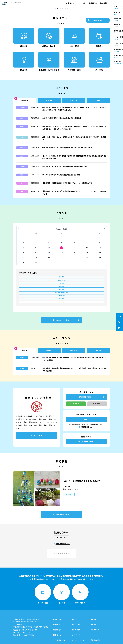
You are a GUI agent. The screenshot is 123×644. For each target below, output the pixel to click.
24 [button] (36, 260)
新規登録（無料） (92, 383)
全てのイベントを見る (66, 305)
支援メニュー (71, 4)
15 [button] (100, 250)
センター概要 (76, 612)
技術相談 (29, 283)
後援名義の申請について (98, 628)
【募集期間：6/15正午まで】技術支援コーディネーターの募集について (69, 186)
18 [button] (49, 255)
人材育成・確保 (72, 283)
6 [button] (74, 245)
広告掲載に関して (96, 622)
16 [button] (23, 255)
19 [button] (61, 255)
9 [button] (23, 250)
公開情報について (58, 628)
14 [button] (87, 250)
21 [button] (87, 255)
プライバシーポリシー (79, 622)
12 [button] (61, 250)
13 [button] (74, 250)
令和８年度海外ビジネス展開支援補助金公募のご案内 (62, 177)
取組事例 (103, 4)
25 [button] (49, 260)
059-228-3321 (27, 612)
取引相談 (94, 283)
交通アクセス (95, 612)
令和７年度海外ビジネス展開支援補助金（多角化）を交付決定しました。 (70, 150)
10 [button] (36, 250)
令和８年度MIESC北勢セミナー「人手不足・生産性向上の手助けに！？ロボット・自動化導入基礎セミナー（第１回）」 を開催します (74, 130)
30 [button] (23, 265)
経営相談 (29, 280)
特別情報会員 (115, 4)
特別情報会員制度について (80, 628)
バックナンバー (77, 390)
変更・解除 (99, 390)
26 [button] (61, 260)
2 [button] (23, 245)
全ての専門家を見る (92, 428)
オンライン (29, 287)
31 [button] (36, 265)
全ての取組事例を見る (66, 501)
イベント (82, 4)
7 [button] (87, 245)
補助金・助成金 (51, 280)
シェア (89, 640)
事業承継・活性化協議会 (51, 283)
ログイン (94, 406)
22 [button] (100, 255)
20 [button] (74, 255)
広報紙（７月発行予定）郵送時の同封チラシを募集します (64, 121)
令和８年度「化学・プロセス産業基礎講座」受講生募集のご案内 (66, 169)
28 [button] (87, 260)
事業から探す (95, 21)
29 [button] (100, 260)
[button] (56, 10)
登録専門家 (93, 4)
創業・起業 (72, 280)
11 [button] (49, 250)
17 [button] (36, 255)
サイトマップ (76, 617)
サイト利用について (59, 622)
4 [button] (49, 245)
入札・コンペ (76, 607)
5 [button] (61, 245)
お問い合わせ (57, 617)
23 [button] (23, 260)
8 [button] (100, 245)
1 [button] (100, 240)
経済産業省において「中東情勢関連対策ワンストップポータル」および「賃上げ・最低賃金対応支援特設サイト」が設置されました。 (74, 111)
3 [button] (36, 245)
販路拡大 (94, 280)
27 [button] (74, 260)
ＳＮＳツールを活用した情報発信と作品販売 (86, 467)
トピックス (75, 602)
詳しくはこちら (43, 422)
